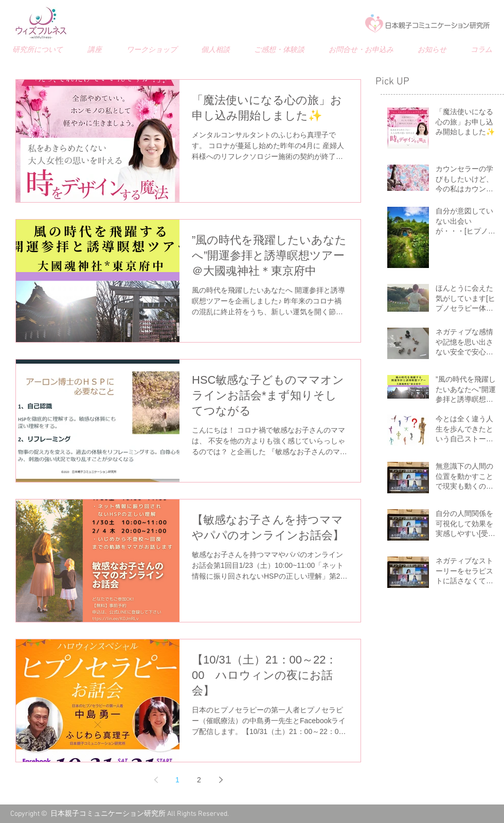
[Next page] (221, 780)
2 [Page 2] (199, 780)
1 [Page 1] (177, 780)
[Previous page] (156, 780)
